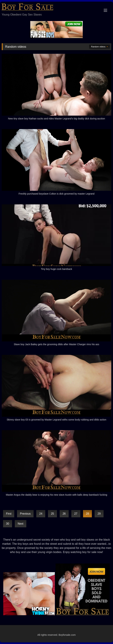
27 (76, 514)
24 (41, 514)
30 (8, 524)
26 (64, 514)
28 (88, 514)
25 (52, 514)
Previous (25, 514)
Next (21, 524)
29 (99, 514)
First (9, 514)
